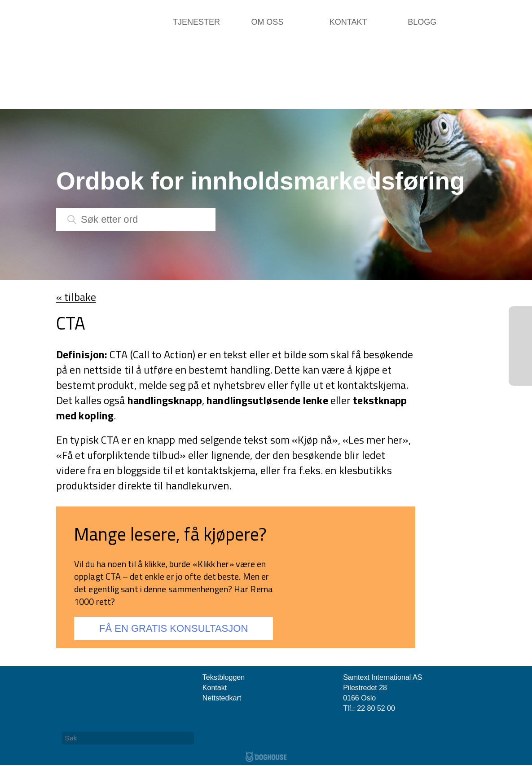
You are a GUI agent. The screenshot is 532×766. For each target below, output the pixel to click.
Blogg (422, 22)
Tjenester (196, 22)
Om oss (267, 22)
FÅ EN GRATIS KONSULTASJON (174, 628)
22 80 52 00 (376, 708)
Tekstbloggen (224, 677)
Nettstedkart (222, 698)
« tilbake (76, 297)
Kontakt (348, 22)
